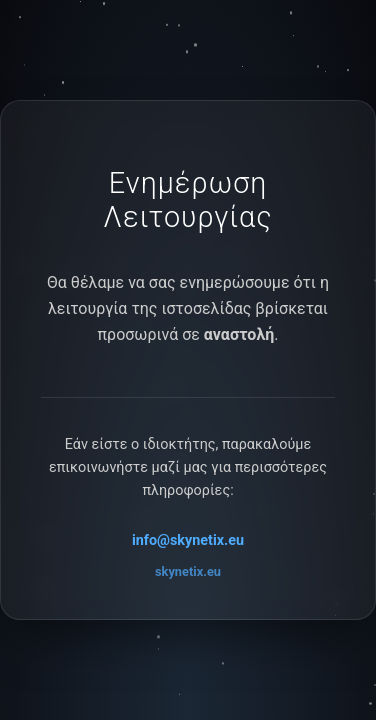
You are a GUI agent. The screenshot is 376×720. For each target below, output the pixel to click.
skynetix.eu (188, 571)
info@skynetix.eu (188, 540)
